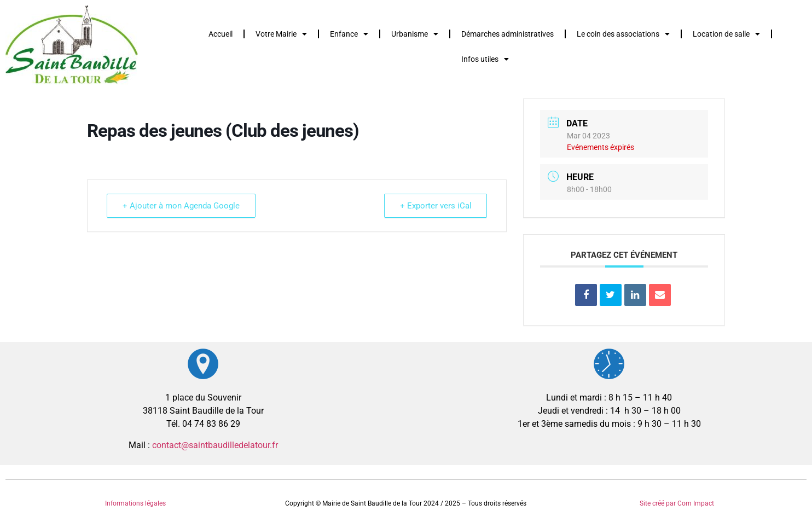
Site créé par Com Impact (677, 503)
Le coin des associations (623, 34)
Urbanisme (415, 34)
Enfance (349, 34)
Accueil (221, 34)
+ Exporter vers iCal (435, 206)
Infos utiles (485, 59)
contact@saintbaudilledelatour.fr (215, 445)
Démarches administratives (507, 34)
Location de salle (726, 34)
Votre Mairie (281, 34)
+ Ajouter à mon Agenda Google (181, 206)
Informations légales (135, 503)
